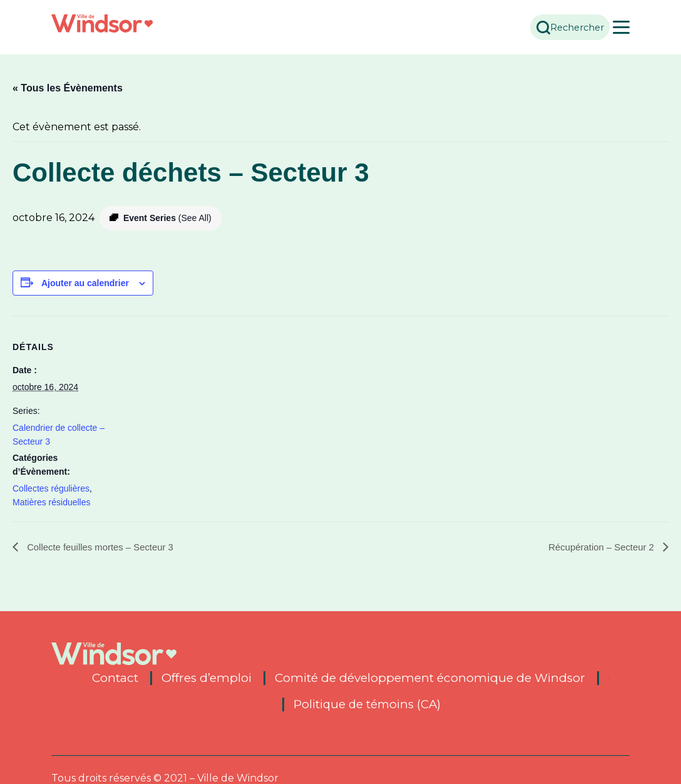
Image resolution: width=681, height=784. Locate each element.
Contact (115, 678)
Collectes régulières (51, 488)
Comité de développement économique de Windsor (430, 678)
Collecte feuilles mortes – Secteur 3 (105, 547)
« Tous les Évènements (68, 88)
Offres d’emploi (207, 678)
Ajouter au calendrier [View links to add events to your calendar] (85, 283)
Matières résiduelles (52, 502)
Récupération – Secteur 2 (598, 547)
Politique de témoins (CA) (367, 704)
